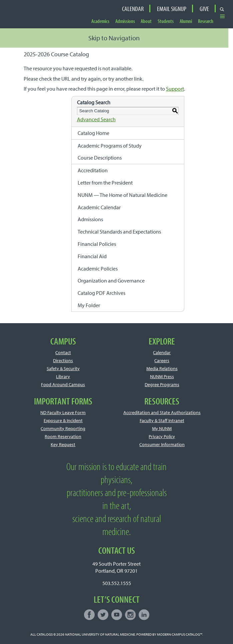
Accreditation (93, 170)
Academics (100, 21)
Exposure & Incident (63, 420)
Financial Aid (92, 256)
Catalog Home (93, 133)
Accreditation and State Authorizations (162, 412)
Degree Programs (162, 384)
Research (206, 21)
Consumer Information (162, 444)
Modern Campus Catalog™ (180, 634)
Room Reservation (63, 436)
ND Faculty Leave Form (63, 412)
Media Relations (162, 368)
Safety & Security (63, 368)
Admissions (125, 21)
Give (204, 9)
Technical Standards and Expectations (119, 232)
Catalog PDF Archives (101, 293)
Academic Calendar (99, 207)
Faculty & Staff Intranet (162, 420)
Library (63, 376)
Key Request (63, 444)
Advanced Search (96, 119)
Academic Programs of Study (110, 146)
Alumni (186, 21)
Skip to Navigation (114, 38)
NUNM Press (162, 376)
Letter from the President (105, 183)
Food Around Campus (63, 384)
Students (166, 21)
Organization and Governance (111, 281)
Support (175, 89)
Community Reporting (63, 428)
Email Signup (172, 9)
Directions (63, 360)
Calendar (133, 9)
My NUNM (162, 428)
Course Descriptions (100, 158)
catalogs (45, 634)
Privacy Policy (162, 436)
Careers (162, 360)
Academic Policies (98, 269)
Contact (63, 352)
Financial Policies (97, 244)
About (146, 21)
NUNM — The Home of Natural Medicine (122, 195)
